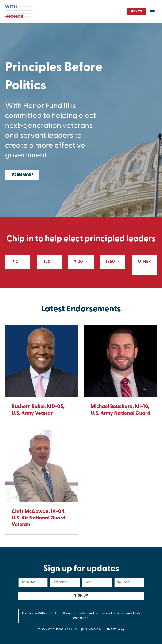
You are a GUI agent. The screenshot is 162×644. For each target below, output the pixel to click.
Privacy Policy (115, 629)
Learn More (22, 175)
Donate (137, 11)
